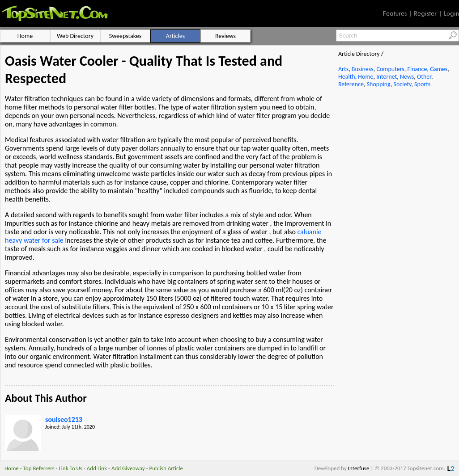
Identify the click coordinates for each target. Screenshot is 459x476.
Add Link (97, 468)
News (407, 77)
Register (425, 13)
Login (451, 13)
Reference (351, 84)
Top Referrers (39, 468)
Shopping (379, 84)
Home (365, 77)
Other (424, 77)
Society (403, 84)
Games (439, 69)
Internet (387, 77)
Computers (390, 69)
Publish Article (166, 468)
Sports (422, 84)
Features (395, 13)
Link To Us (70, 468)
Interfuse (359, 468)
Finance (417, 69)
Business (363, 69)
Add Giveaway (128, 468)
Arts (343, 69)
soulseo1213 (64, 419)
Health (347, 77)
